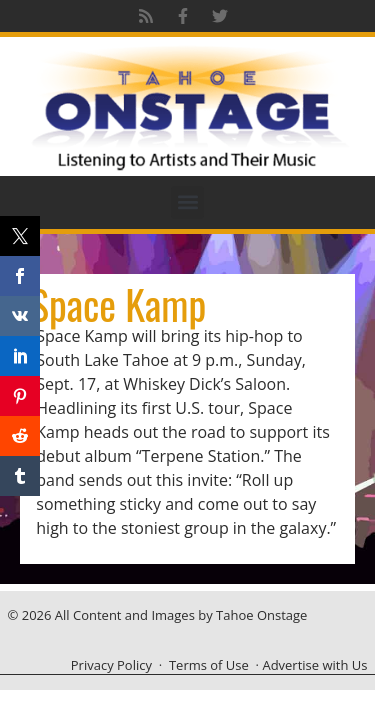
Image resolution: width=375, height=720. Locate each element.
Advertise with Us (314, 665)
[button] (187, 202)
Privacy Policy (111, 665)
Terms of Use (209, 665)
